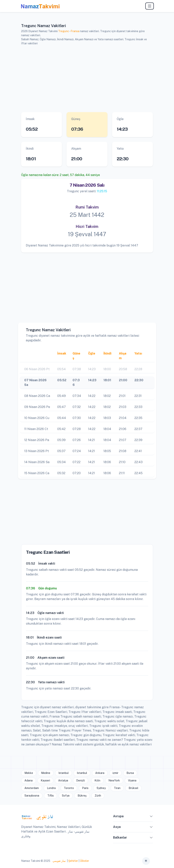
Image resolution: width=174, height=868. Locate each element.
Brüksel (133, 788)
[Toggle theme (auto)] (146, 861)
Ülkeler (84, 861)
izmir (115, 773)
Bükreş (82, 796)
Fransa (75, 31)
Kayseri (45, 780)
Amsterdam (32, 788)
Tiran (117, 788)
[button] (151, 817)
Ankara (100, 773)
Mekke (29, 773)
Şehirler (73, 861)
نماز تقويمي (59, 861)
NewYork (114, 780)
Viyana (132, 780)
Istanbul (64, 773)
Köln (97, 780)
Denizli (81, 780)
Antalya (63, 780)
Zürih (98, 796)
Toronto (69, 788)
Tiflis (51, 796)
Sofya (66, 796)
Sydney (101, 788)
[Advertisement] (87, 79)
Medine (46, 773)
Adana (29, 780)
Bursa (130, 773)
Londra (51, 788)
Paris (85, 788)
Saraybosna (32, 796)
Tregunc (64, 31)
